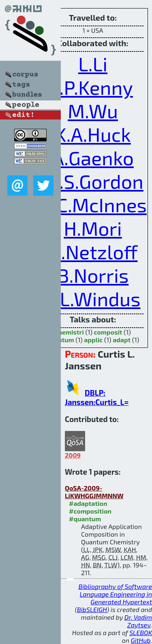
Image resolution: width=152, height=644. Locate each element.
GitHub (141, 640)
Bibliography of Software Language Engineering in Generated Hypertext (115, 594)
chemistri (69, 332)
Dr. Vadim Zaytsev (138, 621)
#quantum (85, 519)
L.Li (93, 64)
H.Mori (93, 228)
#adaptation (88, 503)
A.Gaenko (93, 158)
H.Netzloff (93, 252)
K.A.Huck (93, 134)
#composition (90, 511)
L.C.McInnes (94, 205)
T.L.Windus (93, 299)
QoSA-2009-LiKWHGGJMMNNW (94, 492)
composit (108, 332)
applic (93, 340)
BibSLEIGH (92, 609)
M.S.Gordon (93, 181)
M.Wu (93, 111)
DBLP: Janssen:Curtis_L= (97, 397)
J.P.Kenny (93, 87)
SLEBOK (141, 632)
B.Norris (93, 275)
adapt (122, 340)
